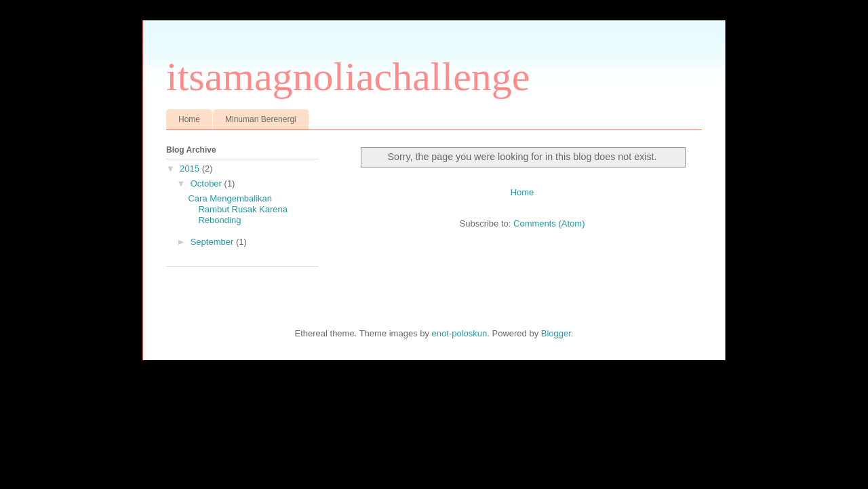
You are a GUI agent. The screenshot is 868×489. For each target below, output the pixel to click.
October (208, 183)
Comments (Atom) (549, 223)
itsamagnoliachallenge (348, 77)
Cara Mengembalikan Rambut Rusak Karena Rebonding (238, 209)
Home (189, 119)
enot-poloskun (460, 333)
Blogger (556, 333)
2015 (191, 169)
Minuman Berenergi (261, 119)
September (213, 242)
